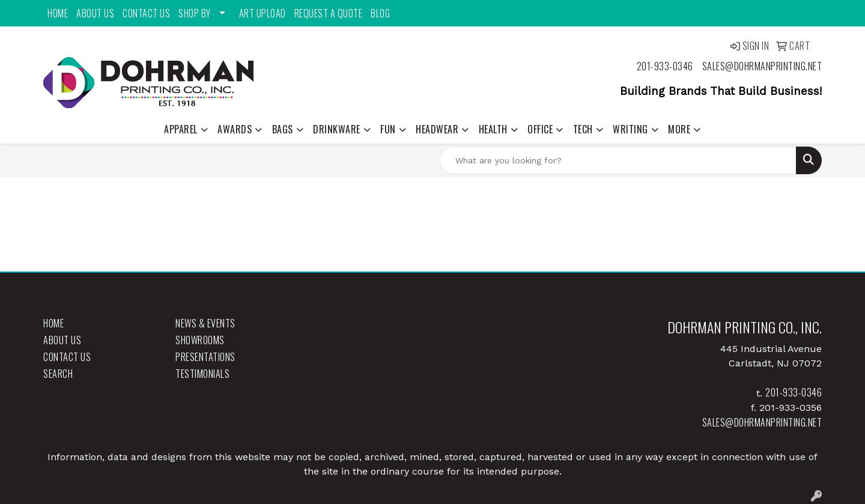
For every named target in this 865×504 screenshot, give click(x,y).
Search (58, 374)
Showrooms (200, 340)
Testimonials (202, 374)
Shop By (195, 13)
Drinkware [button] (337, 129)
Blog (380, 13)
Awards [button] (235, 129)
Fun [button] (388, 129)
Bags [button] (283, 129)
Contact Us (146, 13)
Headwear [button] (437, 129)
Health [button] (493, 129)
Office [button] (540, 129)
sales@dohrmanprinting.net (762, 66)
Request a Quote (329, 13)
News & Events (205, 323)
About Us (95, 13)
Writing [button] (630, 129)
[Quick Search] (618, 160)
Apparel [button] (181, 129)
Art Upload (263, 13)
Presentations (205, 357)
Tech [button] (583, 129)
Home (58, 13)
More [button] (679, 129)
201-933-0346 (665, 66)
